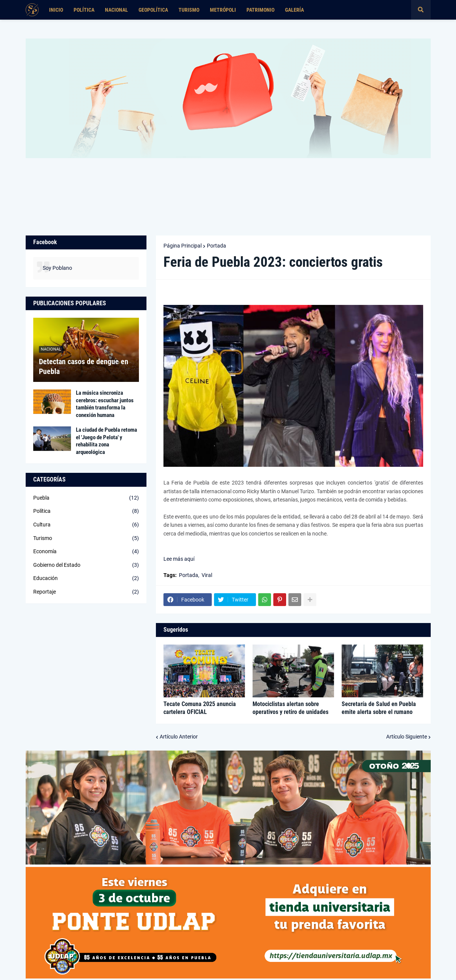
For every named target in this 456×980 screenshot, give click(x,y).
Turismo (86, 538)
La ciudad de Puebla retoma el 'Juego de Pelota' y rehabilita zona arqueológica (106, 441)
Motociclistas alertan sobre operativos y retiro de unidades (290, 708)
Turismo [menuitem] (189, 10)
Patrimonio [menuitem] (260, 10)
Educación (86, 578)
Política (86, 511)
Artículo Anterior (179, 737)
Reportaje (86, 592)
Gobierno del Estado (86, 565)
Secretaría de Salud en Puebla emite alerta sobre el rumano (379, 708)
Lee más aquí (179, 559)
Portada (216, 246)
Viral (207, 575)
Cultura (86, 525)
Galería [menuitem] (294, 10)
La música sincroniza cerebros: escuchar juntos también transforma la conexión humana (105, 404)
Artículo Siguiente (407, 737)
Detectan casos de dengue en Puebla (84, 366)
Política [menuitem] (84, 10)
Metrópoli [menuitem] (223, 10)
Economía (86, 552)
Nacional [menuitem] (116, 10)
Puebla (86, 498)
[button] (421, 10)
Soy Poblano (57, 268)
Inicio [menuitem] (56, 10)
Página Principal (183, 246)
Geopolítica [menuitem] (153, 10)
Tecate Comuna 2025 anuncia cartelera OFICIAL (200, 708)
